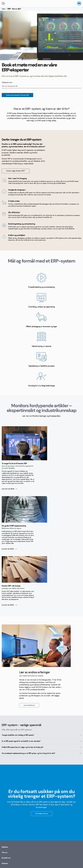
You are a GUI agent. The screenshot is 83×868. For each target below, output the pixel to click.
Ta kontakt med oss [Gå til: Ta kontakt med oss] (41, 814)
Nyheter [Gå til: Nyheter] (5, 847)
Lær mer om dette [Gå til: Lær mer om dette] (9, 489)
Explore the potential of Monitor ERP (17, 95)
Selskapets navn (7, 82)
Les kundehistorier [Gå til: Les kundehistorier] (29, 705)
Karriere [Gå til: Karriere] (5, 863)
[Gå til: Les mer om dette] (24, 522)
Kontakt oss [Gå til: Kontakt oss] (6, 858)
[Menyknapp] (3, 3)
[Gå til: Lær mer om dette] (24, 460)
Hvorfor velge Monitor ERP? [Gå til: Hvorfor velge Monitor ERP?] (16, 171)
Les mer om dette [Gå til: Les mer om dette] (9, 549)
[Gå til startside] (79, 3)
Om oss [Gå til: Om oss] (4, 852)
